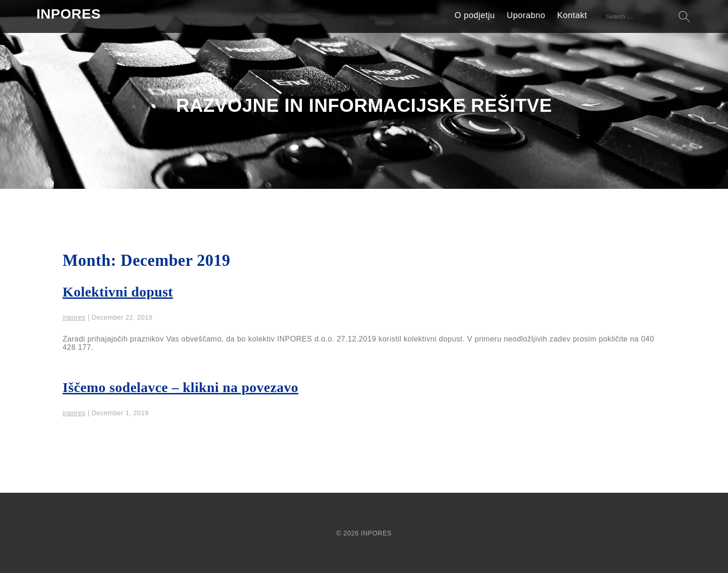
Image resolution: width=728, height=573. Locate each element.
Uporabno (526, 15)
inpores (74, 317)
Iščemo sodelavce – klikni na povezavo (181, 387)
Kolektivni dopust (118, 292)
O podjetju (475, 15)
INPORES (68, 14)
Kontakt (572, 15)
